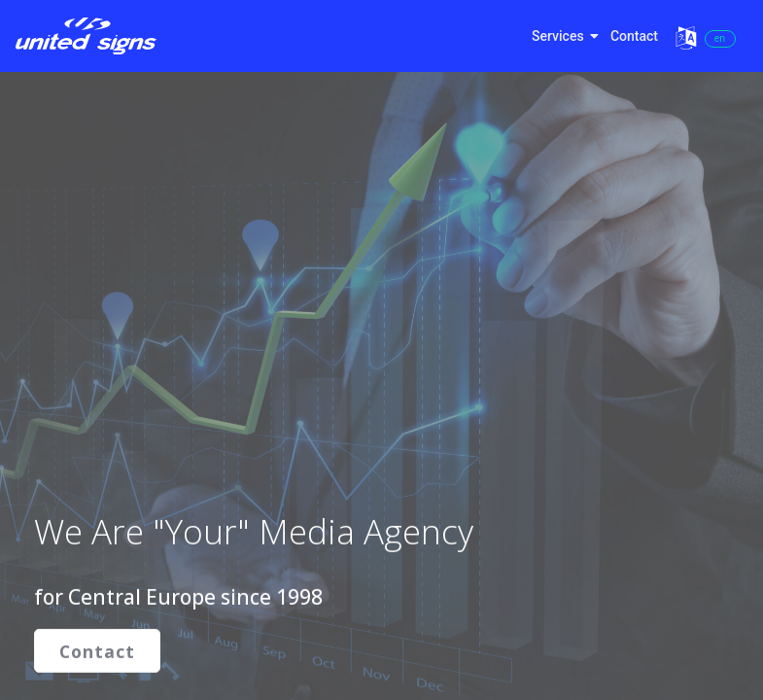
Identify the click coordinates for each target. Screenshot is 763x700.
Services (563, 36)
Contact (634, 36)
